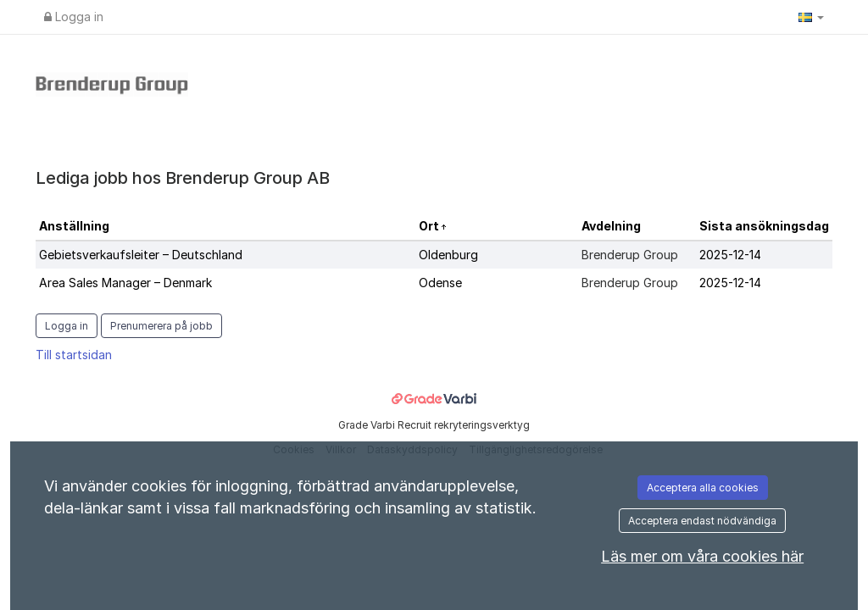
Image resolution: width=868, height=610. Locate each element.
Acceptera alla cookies (703, 488)
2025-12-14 (730, 255)
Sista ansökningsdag (764, 226)
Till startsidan (74, 355)
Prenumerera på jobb (161, 326)
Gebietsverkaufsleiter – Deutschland (141, 255)
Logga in (74, 17)
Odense (440, 283)
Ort (430, 226)
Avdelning (611, 226)
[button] (811, 17)
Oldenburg (448, 255)
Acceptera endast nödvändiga (702, 521)
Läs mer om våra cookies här (702, 556)
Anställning (74, 226)
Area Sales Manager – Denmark (125, 283)
